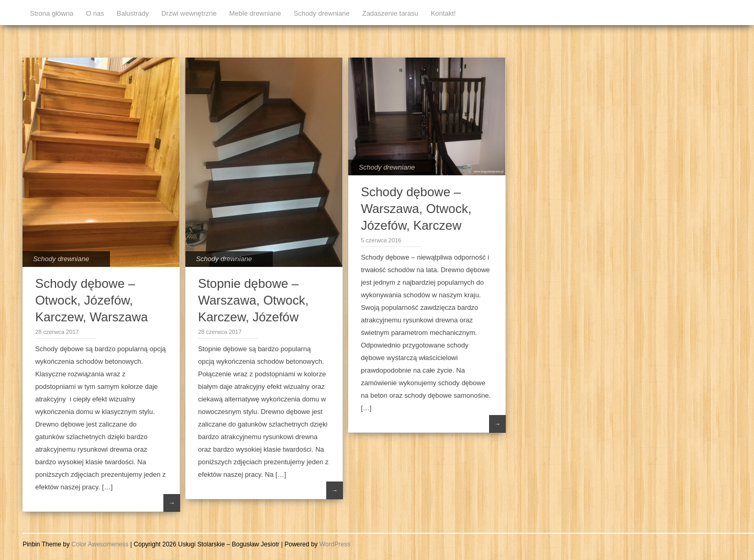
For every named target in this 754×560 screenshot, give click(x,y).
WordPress (335, 544)
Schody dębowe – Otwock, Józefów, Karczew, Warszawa (91, 300)
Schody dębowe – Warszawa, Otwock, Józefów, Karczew (416, 209)
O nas (95, 13)
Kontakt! (443, 13)
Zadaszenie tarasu (390, 13)
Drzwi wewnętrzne (189, 13)
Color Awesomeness (100, 544)
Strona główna (52, 13)
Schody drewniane (322, 13)
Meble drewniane (255, 13)
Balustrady (133, 13)
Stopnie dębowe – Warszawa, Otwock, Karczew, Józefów (253, 300)
